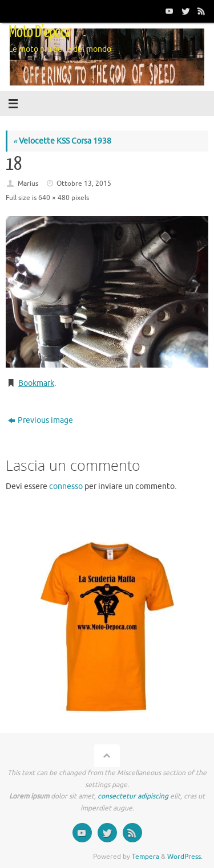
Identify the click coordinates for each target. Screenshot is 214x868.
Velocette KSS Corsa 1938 (62, 141)
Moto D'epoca (40, 32)
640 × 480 (54, 198)
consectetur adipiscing (133, 796)
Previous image (41, 420)
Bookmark (36, 383)
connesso (66, 486)
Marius (28, 184)
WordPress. (185, 857)
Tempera (146, 857)
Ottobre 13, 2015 (84, 184)
